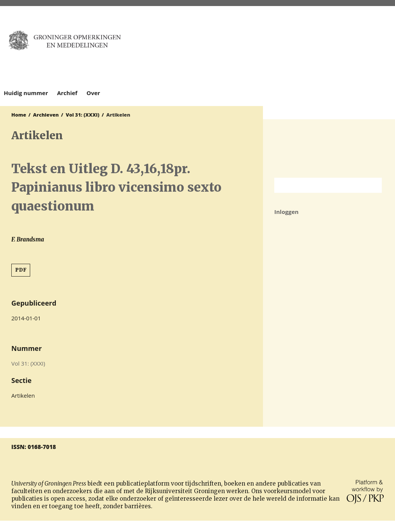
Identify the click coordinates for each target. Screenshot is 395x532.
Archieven (46, 115)
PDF (21, 270)
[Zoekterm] (319, 185)
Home (19, 115)
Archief (67, 93)
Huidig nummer (26, 93)
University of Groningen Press (325, 46)
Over (93, 93)
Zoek (372, 185)
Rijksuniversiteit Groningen (329, 148)
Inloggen (286, 212)
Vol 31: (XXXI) (82, 115)
